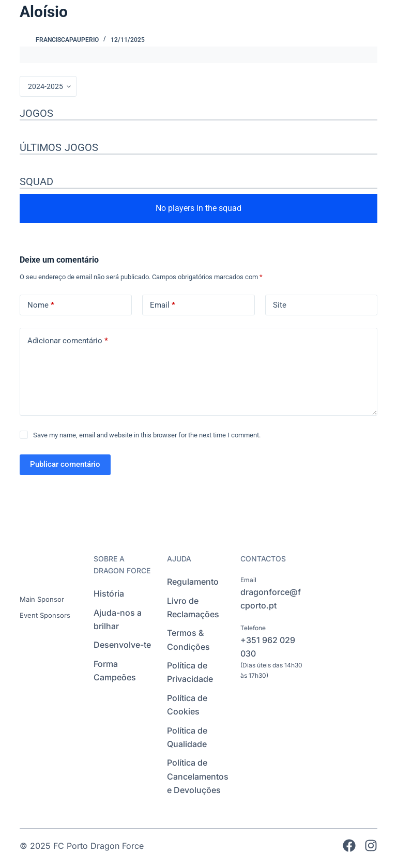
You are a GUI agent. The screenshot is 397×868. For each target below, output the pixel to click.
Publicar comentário (65, 464)
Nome (41, 305)
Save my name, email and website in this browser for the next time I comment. (147, 435)
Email (163, 305)
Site (280, 305)
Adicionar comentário (68, 341)
